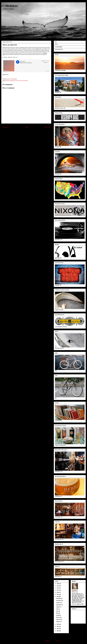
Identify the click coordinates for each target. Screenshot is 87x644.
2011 (58, 629)
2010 (58, 631)
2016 (58, 592)
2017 (58, 590)
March (58, 617)
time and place (25, 81)
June (57, 611)
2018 (58, 588)
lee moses (19, 81)
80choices (76, 590)
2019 (58, 586)
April (58, 615)
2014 (58, 597)
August (58, 607)
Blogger (58, 641)
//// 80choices (10, 6)
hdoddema (48, 641)
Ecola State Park (59, 49)
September (59, 605)
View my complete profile (78, 604)
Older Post (47, 127)
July (57, 609)
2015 (58, 595)
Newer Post (6, 127)
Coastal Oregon (59, 47)
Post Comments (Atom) (29, 131)
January (58, 622)
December (59, 599)
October (58, 603)
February (59, 619)
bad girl (8, 81)
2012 (58, 626)
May (57, 613)
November (59, 601)
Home (27, 127)
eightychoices (13, 81)
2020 (58, 584)
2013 (58, 624)
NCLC (56, 44)
